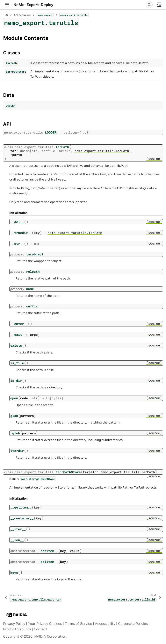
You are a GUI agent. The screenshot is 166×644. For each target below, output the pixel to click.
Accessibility (105, 624)
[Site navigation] (7, 5)
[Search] (149, 5)
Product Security (17, 629)
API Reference (22, 15)
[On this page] (159, 5)
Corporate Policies (133, 624)
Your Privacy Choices (45, 624)
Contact (41, 629)
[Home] (7, 15)
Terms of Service (78, 624)
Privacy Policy (14, 624)
